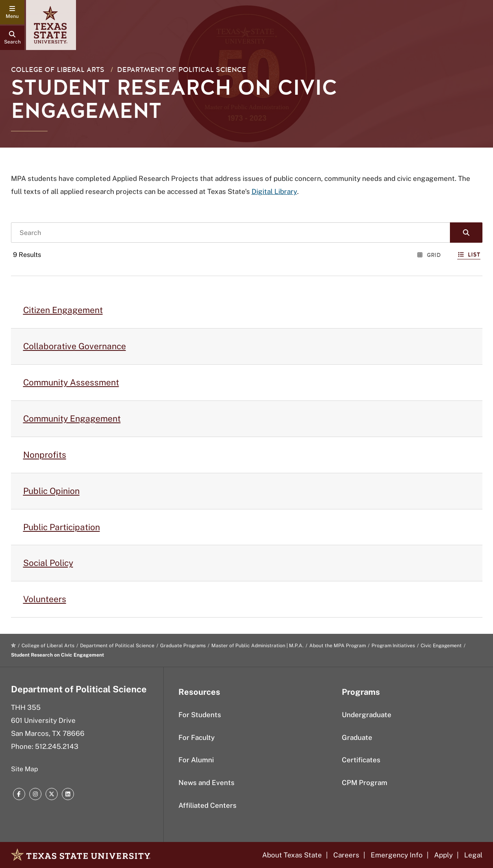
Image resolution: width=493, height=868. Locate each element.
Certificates (361, 760)
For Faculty (197, 737)
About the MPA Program (338, 646)
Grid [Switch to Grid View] (429, 255)
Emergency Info (397, 855)
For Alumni (196, 760)
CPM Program (365, 783)
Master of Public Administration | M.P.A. (257, 646)
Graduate (357, 737)
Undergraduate (367, 715)
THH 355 (26, 707)
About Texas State (292, 855)
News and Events (206, 783)
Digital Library (274, 191)
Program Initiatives (393, 646)
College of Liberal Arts (58, 70)
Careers (346, 855)
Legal (473, 855)
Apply (443, 855)
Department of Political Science (182, 70)
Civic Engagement (441, 646)
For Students (200, 715)
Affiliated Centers (207, 805)
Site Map (25, 769)
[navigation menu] (12, 12)
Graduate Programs (183, 646)
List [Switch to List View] (469, 255)
